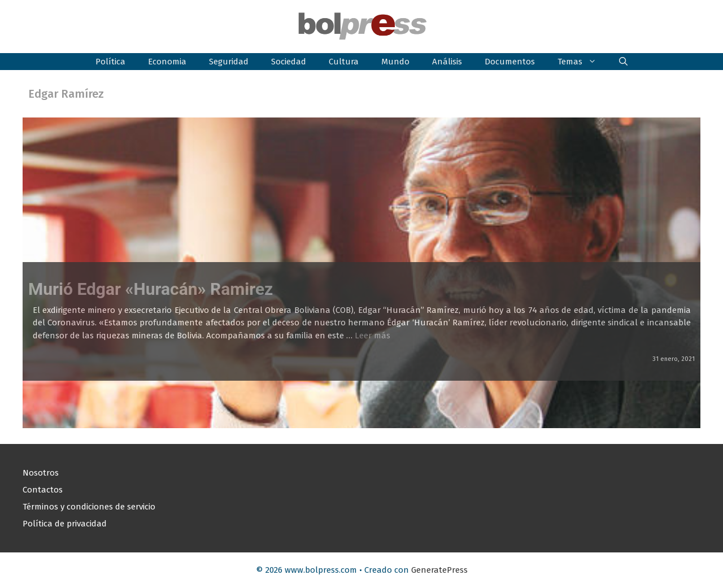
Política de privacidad (65, 524)
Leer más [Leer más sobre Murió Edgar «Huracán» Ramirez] (373, 336)
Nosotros (41, 473)
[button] (623, 62)
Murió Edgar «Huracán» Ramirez (151, 289)
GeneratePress (439, 570)
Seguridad (229, 62)
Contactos (43, 490)
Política (110, 62)
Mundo (395, 62)
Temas (583, 62)
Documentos (510, 62)
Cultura (344, 62)
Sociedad (289, 62)
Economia (167, 62)
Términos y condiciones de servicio (89, 507)
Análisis (447, 62)
